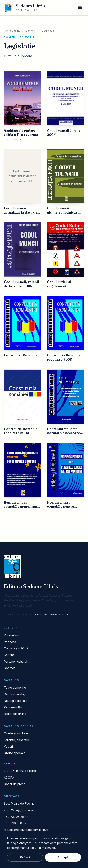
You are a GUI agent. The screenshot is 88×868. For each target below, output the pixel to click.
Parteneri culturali (16, 662)
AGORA (9, 778)
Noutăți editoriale (16, 701)
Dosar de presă (15, 784)
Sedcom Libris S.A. (51, 614)
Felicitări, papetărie (17, 740)
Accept (63, 857)
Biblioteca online (15, 714)
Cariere (9, 655)
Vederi (8, 747)
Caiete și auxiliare (16, 733)
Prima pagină (12, 31)
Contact (9, 668)
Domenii (31, 31)
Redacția (10, 642)
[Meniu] (80, 8)
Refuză (25, 857)
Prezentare (12, 635)
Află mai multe (45, 848)
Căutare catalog (15, 694)
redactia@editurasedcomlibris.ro (26, 830)
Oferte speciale (15, 753)
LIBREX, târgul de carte (20, 771)
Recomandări (13, 707)
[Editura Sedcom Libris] (24, 8)
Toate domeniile (15, 688)
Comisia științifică (16, 648)
